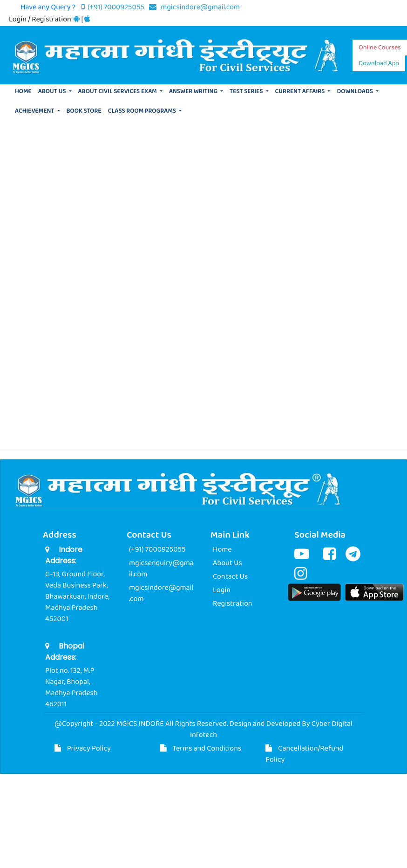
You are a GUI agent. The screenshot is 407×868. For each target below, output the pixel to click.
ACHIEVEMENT (35, 111)
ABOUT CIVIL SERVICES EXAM (118, 92)
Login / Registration (41, 19)
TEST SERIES (247, 92)
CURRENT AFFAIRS (301, 92)
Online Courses (380, 48)
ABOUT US (53, 92)
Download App (379, 63)
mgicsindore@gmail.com (194, 7)
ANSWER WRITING (194, 92)
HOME (23, 92)
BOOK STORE (84, 111)
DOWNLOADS (355, 92)
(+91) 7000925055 (114, 7)
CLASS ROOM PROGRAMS (143, 111)
